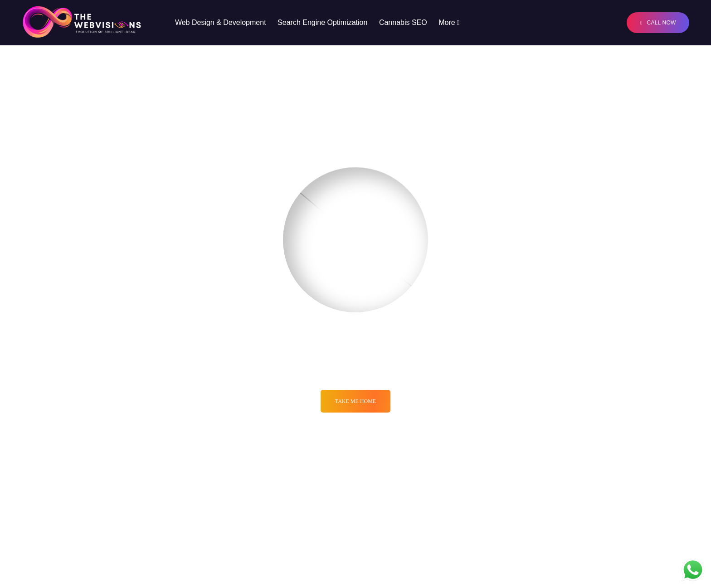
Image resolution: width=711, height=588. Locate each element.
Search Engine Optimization (322, 22)
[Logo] (82, 23)
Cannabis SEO (403, 22)
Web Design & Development (221, 22)
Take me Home (355, 401)
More (447, 22)
